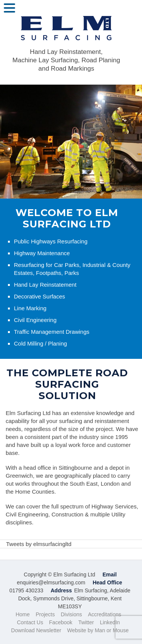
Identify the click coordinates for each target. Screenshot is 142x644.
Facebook (61, 622)
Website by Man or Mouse (98, 630)
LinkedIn (110, 622)
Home (23, 614)
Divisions (71, 614)
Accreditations (105, 614)
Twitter (86, 622)
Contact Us (30, 622)
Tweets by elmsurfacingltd (39, 544)
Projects (45, 614)
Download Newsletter (36, 630)
